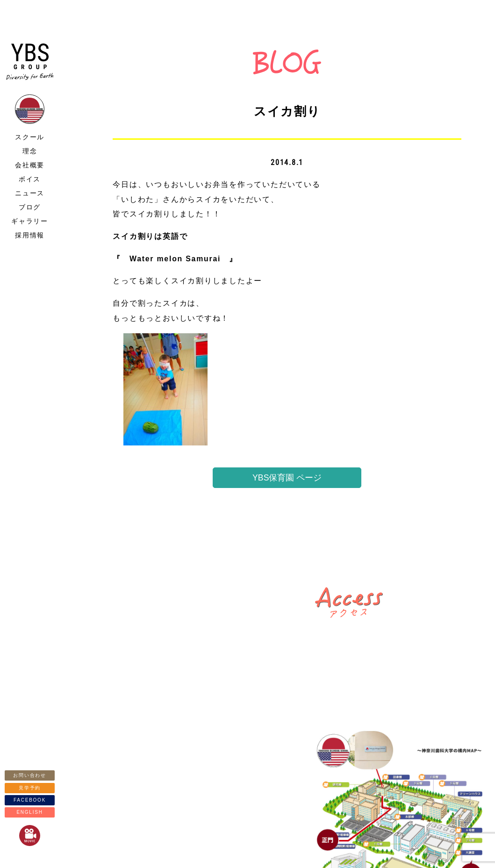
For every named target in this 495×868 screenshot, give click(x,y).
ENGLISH (29, 812)
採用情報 (30, 235)
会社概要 (30, 165)
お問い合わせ (30, 775)
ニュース (30, 193)
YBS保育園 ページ (287, 478)
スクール (30, 137)
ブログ (30, 207)
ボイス (30, 179)
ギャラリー (30, 221)
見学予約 (30, 788)
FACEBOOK (30, 800)
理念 (30, 151)
